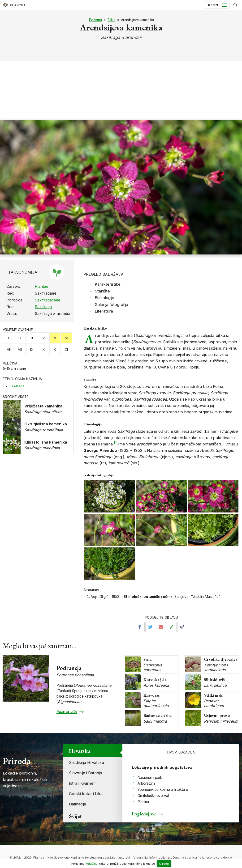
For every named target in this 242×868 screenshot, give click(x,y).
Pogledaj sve (144, 814)
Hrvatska (80, 751)
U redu (164, 864)
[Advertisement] (121, 85)
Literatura (104, 311)
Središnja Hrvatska (86, 762)
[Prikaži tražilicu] (236, 5)
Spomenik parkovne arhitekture (163, 790)
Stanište (102, 291)
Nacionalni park (150, 777)
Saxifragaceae (48, 300)
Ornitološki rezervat (153, 796)
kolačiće (92, 864)
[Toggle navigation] (217, 5)
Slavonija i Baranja (85, 773)
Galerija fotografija (111, 305)
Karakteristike (108, 284)
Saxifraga (43, 307)
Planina (143, 802)
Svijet (76, 816)
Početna (95, 20)
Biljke (111, 20)
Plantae (41, 286)
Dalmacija (78, 804)
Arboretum (146, 783)
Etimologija (104, 298)
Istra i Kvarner (82, 783)
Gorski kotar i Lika (86, 794)
